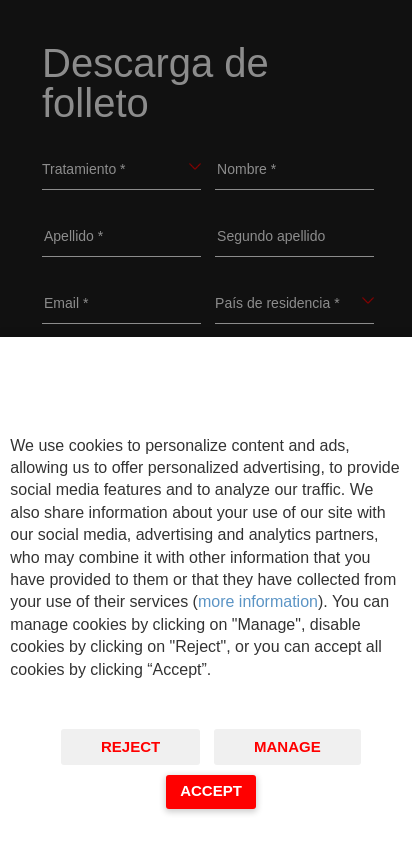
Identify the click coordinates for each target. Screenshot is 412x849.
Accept (211, 790)
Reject (130, 746)
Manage (287, 746)
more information (258, 601)
